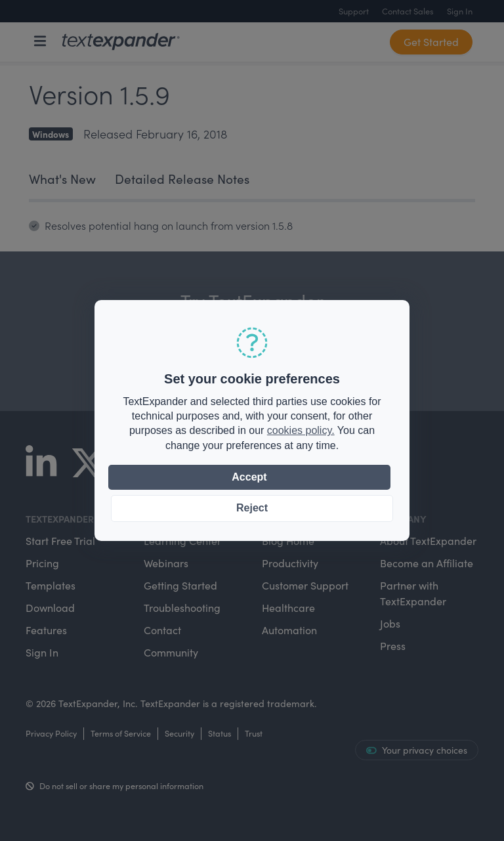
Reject (252, 508)
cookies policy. (301, 430)
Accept (249, 477)
